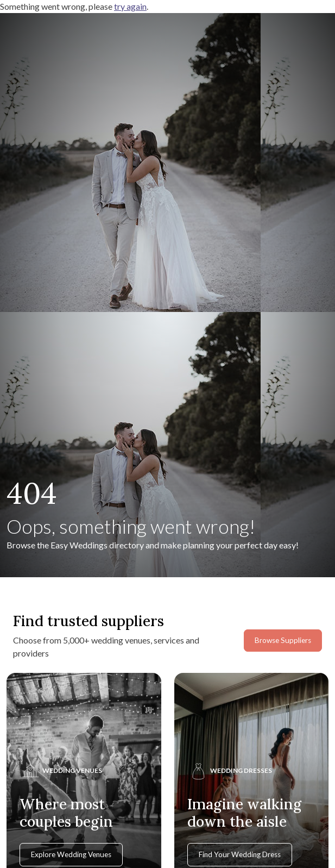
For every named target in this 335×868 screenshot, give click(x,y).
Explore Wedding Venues (71, 854)
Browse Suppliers (283, 640)
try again (130, 6)
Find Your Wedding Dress (240, 854)
